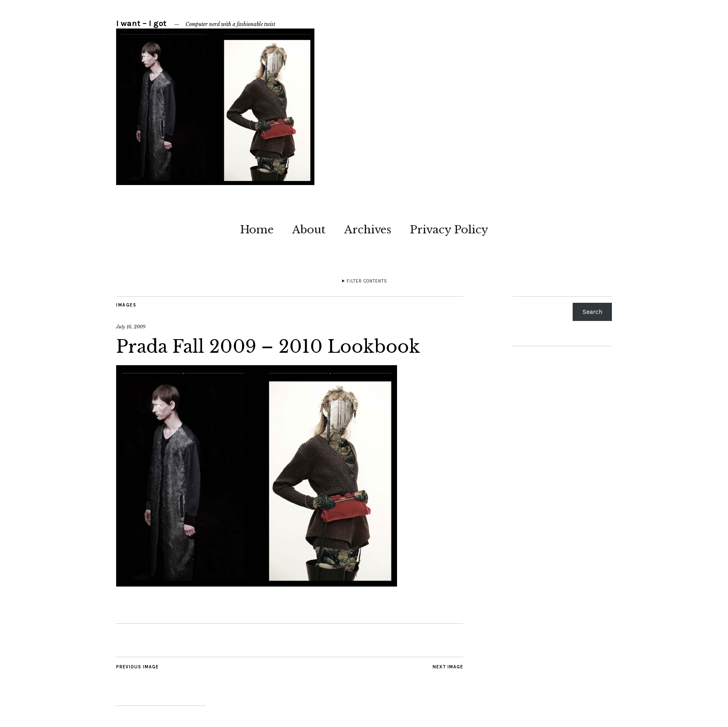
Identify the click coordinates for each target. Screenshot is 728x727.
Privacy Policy (449, 230)
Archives (368, 230)
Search (592, 312)
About (309, 230)
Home (257, 230)
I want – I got (141, 23)
